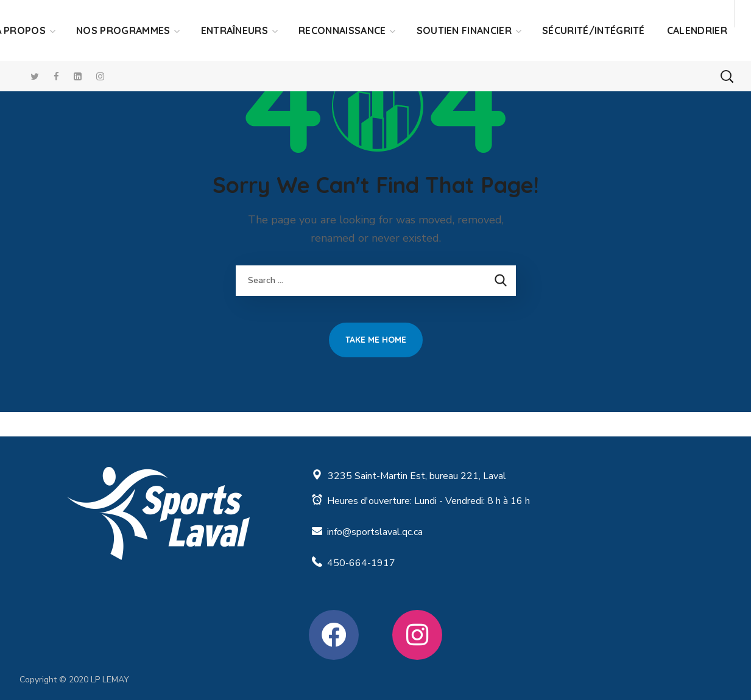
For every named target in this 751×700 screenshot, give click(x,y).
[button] (727, 76)
